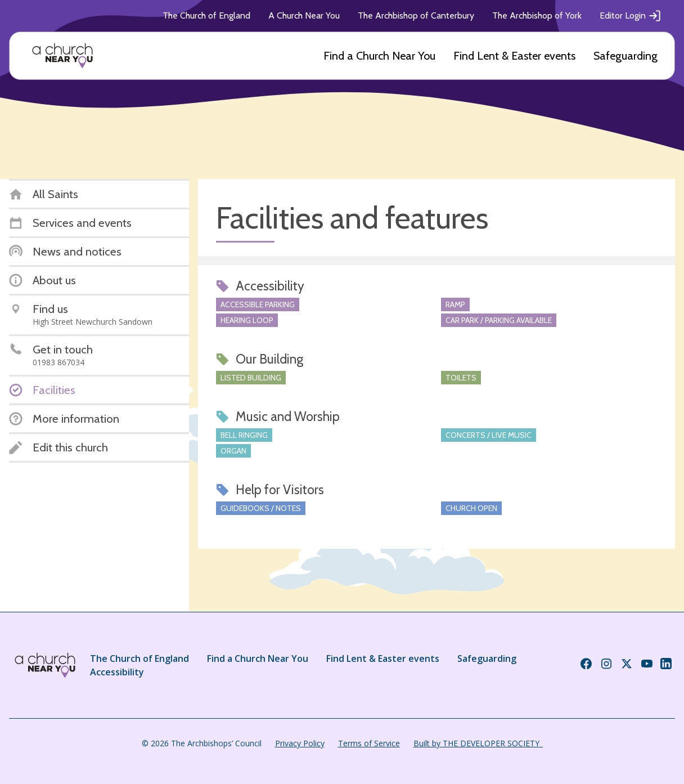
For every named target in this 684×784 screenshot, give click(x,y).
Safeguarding (625, 56)
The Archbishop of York (537, 15)
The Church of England (206, 15)
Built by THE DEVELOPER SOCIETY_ (478, 743)
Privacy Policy (300, 743)
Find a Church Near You (379, 56)
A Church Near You (304, 15)
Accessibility (117, 672)
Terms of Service (369, 743)
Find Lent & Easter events (514, 56)
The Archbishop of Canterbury (416, 15)
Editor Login (631, 16)
